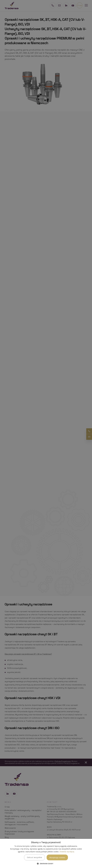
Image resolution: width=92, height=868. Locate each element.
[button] (46, 864)
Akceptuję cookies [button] (57, 857)
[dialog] (46, 853)
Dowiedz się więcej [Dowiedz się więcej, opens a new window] (67, 852)
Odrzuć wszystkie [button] (35, 857)
